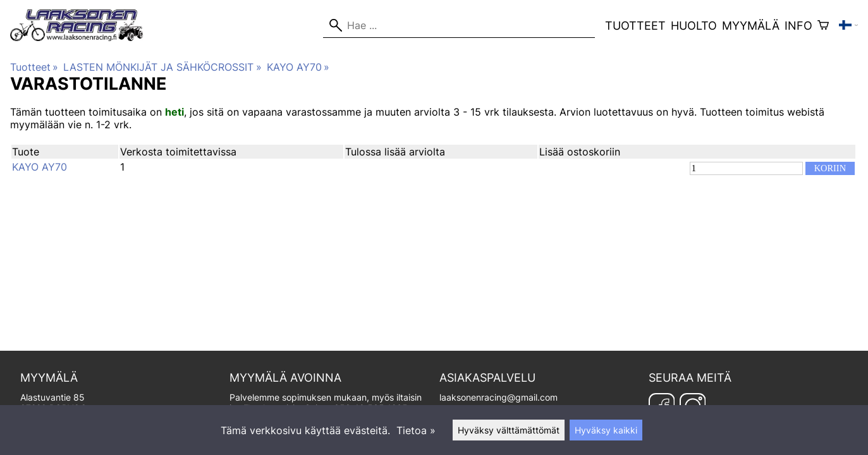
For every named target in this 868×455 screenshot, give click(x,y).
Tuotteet (635, 26)
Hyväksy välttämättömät (509, 430)
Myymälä (751, 26)
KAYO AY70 (298, 67)
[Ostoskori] (823, 25)
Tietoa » (416, 430)
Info (798, 26)
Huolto (694, 26)
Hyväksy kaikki (606, 430)
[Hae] (459, 25)
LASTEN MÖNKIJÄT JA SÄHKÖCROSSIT (162, 67)
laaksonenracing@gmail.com (498, 397)
